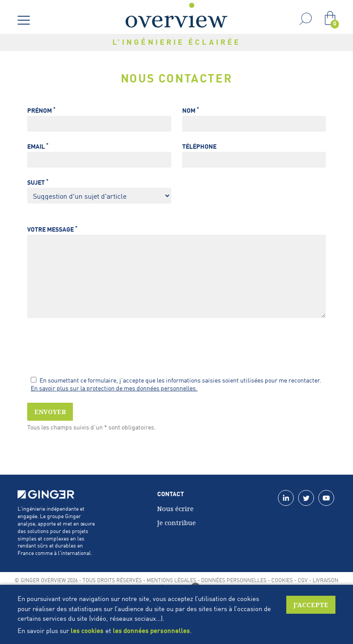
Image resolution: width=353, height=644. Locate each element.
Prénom (41, 110)
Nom (191, 110)
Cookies (282, 580)
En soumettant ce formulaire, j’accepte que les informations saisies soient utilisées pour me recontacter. (176, 380)
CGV (303, 580)
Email (38, 146)
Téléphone (199, 146)
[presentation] (94, 348)
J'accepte (311, 605)
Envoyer (50, 412)
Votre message (52, 229)
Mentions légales (171, 580)
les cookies (87, 630)
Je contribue (176, 522)
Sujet (38, 182)
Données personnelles (234, 580)
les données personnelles (151, 630)
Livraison (326, 580)
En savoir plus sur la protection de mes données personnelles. (114, 388)
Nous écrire (175, 508)
